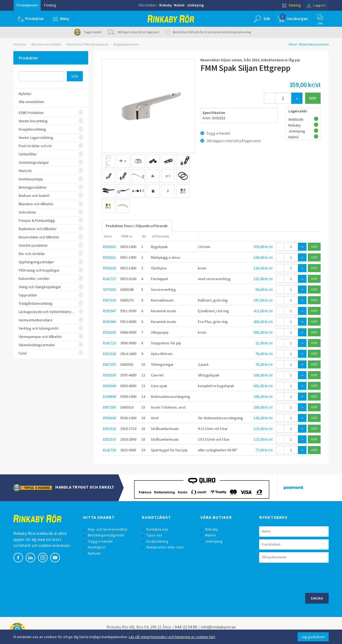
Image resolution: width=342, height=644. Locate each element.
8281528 (109, 429)
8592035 (109, 332)
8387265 (109, 407)
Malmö (179, 5)
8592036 (109, 418)
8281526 (109, 354)
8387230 (109, 300)
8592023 (109, 247)
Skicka (317, 598)
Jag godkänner (313, 637)
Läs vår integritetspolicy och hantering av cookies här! (172, 637)
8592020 (109, 268)
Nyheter (95, 553)
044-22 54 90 (186, 627)
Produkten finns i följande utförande (137, 226)
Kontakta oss (158, 529)
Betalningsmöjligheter (106, 535)
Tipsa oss (155, 535)
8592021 (109, 257)
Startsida (20, 44)
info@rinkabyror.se (218, 627)
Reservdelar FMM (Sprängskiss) (87, 44)
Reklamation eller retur (166, 547)
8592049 (109, 386)
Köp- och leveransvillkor (108, 529)
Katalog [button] (290, 5)
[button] (61, 19)
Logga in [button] (316, 5)
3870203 (109, 289)
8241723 (109, 343)
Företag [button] (50, 5)
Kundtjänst (97, 547)
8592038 (109, 375)
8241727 (109, 279)
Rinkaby (166, 5)
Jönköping (195, 5)
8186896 (109, 397)
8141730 (109, 450)
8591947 (109, 311)
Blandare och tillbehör (46, 44)
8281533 (109, 439)
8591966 (109, 322)
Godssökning (158, 541)
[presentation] (300, 577)
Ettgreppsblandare (126, 44)
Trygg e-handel (100, 541)
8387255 (109, 364)
